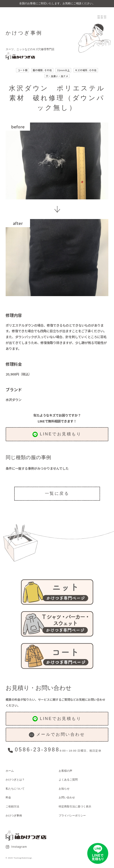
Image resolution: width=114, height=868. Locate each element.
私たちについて (15, 789)
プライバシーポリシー (72, 815)
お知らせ (64, 789)
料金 (8, 797)
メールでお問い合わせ (57, 735)
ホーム (10, 771)
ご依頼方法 (12, 806)
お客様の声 (65, 771)
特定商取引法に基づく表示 (75, 806)
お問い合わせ (67, 797)
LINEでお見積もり (57, 434)
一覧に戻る (57, 493)
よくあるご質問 (68, 780)
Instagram (16, 847)
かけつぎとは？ (15, 780)
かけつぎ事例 (14, 815)
